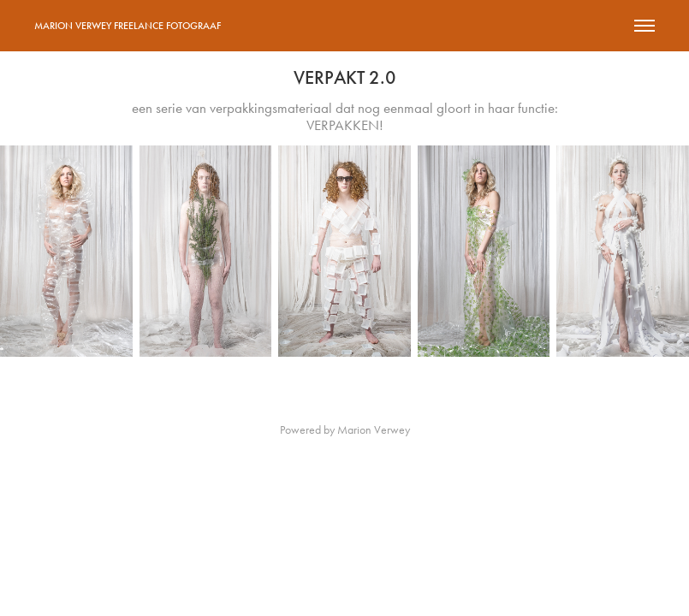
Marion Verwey (374, 430)
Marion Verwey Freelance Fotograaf (128, 26)
